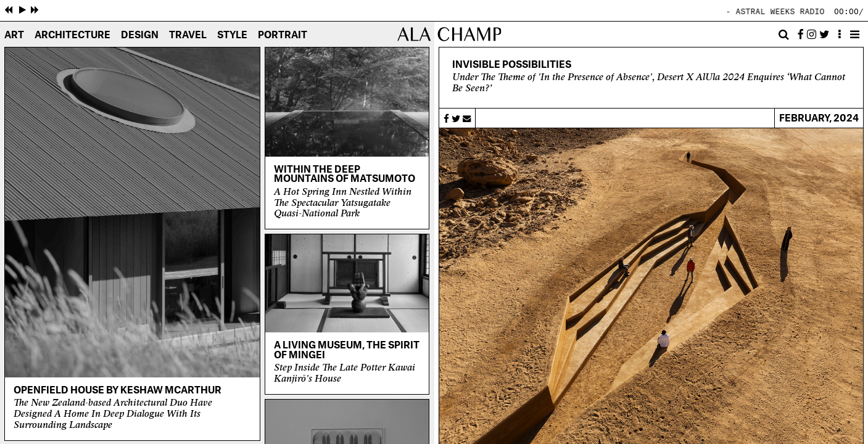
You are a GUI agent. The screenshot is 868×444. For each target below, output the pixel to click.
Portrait (283, 35)
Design (140, 35)
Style (232, 35)
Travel (188, 35)
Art (14, 35)
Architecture (72, 35)
